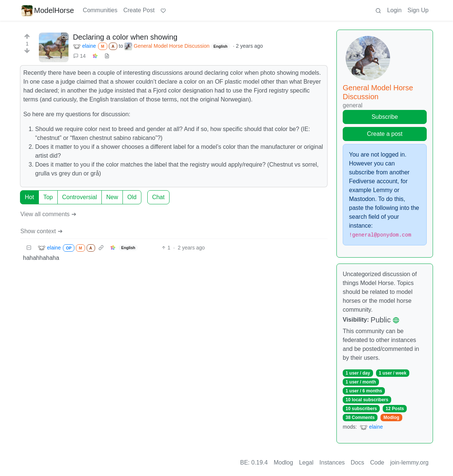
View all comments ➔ (48, 214)
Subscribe (385, 117)
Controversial (80, 197)
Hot (29, 197)
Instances (332, 462)
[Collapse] (29, 248)
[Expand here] (54, 47)
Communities (100, 10)
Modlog (391, 418)
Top (48, 197)
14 (80, 56)
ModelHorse (48, 10)
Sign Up (418, 10)
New (112, 197)
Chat (158, 197)
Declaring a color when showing (125, 37)
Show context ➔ (41, 231)
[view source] (107, 56)
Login (394, 10)
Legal (306, 462)
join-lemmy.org (409, 462)
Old (132, 197)
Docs (358, 462)
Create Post (139, 10)
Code (377, 462)
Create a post (385, 134)
